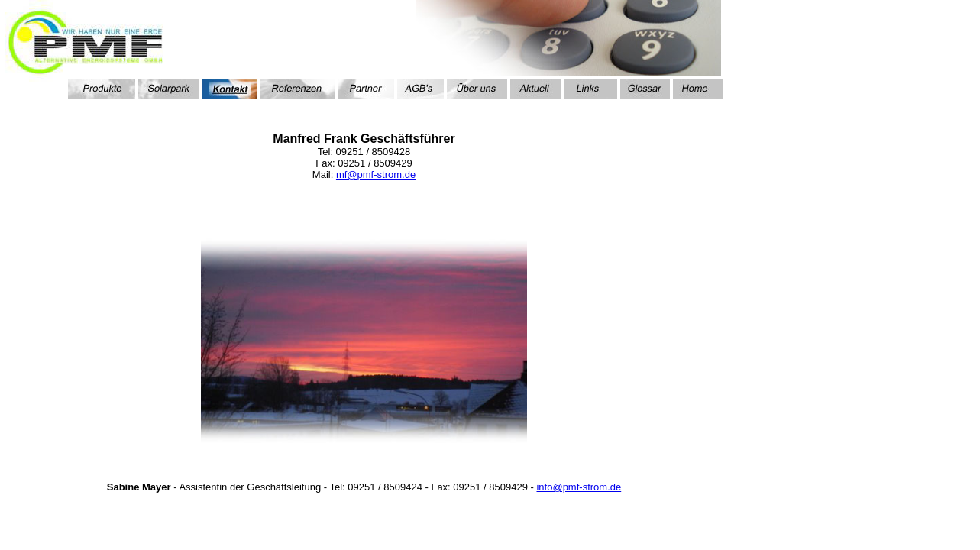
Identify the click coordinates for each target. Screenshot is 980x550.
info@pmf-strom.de (579, 487)
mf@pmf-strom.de (376, 175)
